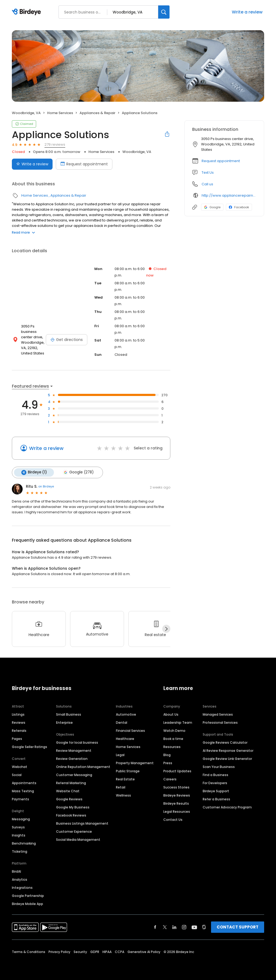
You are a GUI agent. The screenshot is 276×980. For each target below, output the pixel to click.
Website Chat (68, 791)
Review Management (74, 750)
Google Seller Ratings (30, 747)
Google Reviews (69, 799)
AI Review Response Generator (228, 750)
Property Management (135, 763)
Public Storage (128, 771)
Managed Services (218, 714)
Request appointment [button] (221, 161)
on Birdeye (46, 486)
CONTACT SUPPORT (238, 927)
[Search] (164, 12)
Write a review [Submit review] (32, 164)
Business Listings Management (82, 823)
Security (80, 952)
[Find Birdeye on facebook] (155, 927)
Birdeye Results (176, 803)
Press (168, 763)
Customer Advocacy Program (227, 807)
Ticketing (20, 851)
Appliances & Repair (97, 113)
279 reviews (55, 144)
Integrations (22, 887)
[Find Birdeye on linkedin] (174, 927)
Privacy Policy (59, 952)
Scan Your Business (219, 766)
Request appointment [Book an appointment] (84, 164)
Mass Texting (23, 791)
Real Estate (125, 779)
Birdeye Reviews (177, 795)
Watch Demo (174, 730)
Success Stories (176, 787)
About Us (171, 714)
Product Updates (177, 771)
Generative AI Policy (144, 952)
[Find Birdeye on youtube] (194, 927)
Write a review (247, 12)
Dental (122, 722)
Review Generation (72, 758)
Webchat (20, 766)
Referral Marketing (71, 783)
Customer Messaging (74, 775)
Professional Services (220, 722)
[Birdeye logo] (27, 12)
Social (17, 775)
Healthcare (125, 738)
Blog (167, 755)
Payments (20, 799)
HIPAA (107, 952)
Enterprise (64, 722)
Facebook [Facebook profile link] (239, 207)
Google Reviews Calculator (225, 742)
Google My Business (73, 807)
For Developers (215, 783)
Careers (170, 779)
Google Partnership (28, 895)
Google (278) (78, 472)
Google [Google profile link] (212, 207)
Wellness (123, 795)
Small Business (69, 714)
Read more (23, 232)
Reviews (19, 722)
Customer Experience (74, 831)
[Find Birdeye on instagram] (184, 927)
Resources (172, 747)
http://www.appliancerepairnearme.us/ (229, 195)
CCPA (120, 952)
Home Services (60, 113)
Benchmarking (24, 843)
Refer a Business (216, 799)
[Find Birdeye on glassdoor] (204, 927)
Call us (207, 184)
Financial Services (130, 730)
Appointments (24, 783)
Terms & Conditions (29, 952)
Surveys (18, 827)
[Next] (166, 629)
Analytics (20, 879)
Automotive (126, 714)
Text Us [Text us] (208, 173)
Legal (120, 755)
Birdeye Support (216, 791)
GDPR (95, 952)
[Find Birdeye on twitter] (165, 927)
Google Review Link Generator (227, 758)
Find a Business (215, 775)
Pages (17, 738)
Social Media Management (78, 839)
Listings (18, 714)
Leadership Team (178, 722)
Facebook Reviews (71, 815)
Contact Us (173, 819)
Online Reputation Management (83, 766)
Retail (121, 787)
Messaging (21, 819)
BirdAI (16, 871)
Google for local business (77, 742)
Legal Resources (177, 811)
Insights (19, 835)
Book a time (173, 738)
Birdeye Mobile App (27, 904)
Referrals (19, 730)
